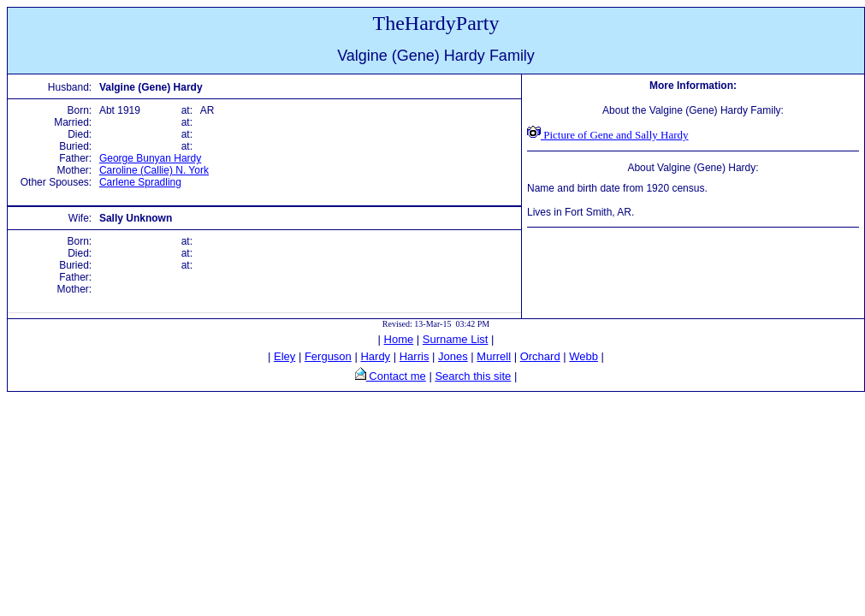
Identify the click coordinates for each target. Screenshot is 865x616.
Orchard (540, 356)
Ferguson (328, 356)
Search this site (473, 376)
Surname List (456, 339)
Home (399, 339)
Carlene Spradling (140, 182)
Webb (584, 356)
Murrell (494, 356)
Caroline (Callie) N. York (154, 170)
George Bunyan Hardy (150, 158)
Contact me (396, 376)
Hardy (375, 356)
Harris (415, 356)
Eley (284, 356)
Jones (453, 356)
